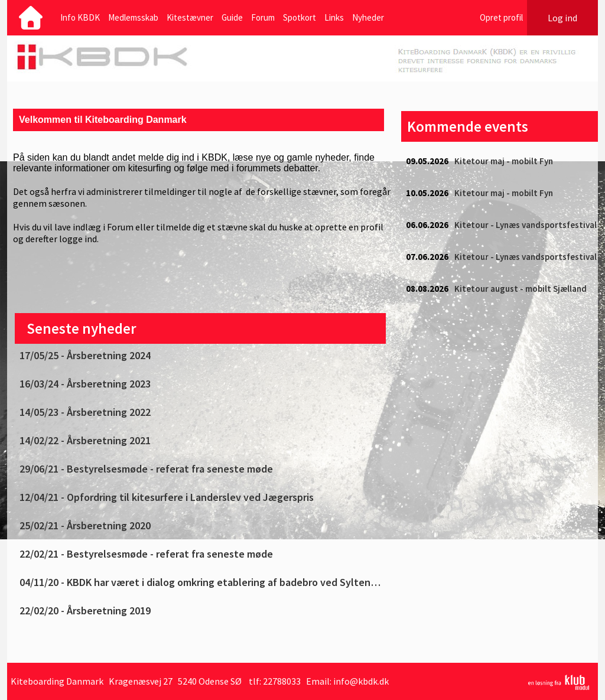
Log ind (562, 18)
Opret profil (501, 17)
